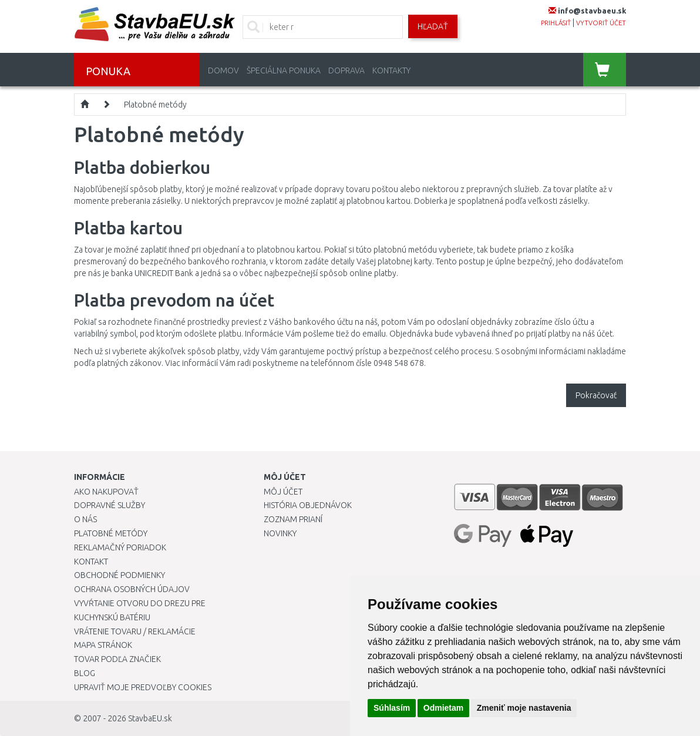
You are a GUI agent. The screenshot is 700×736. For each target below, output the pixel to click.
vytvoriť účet (601, 23)
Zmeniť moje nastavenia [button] (524, 708)
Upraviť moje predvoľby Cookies (143, 687)
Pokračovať (596, 395)
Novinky (280, 533)
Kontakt (91, 562)
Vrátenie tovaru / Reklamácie (135, 631)
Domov (223, 70)
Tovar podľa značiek (117, 659)
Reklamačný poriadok (120, 547)
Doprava (346, 70)
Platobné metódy (155, 105)
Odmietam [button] (443, 708)
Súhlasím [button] (392, 708)
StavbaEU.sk (150, 718)
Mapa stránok (103, 645)
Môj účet (283, 492)
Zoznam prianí (293, 519)
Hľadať (433, 26)
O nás (85, 519)
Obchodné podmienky (120, 575)
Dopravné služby (110, 505)
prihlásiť (556, 23)
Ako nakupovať (106, 492)
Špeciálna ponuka (284, 70)
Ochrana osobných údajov (132, 589)
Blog (85, 673)
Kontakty (391, 70)
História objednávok (308, 505)
